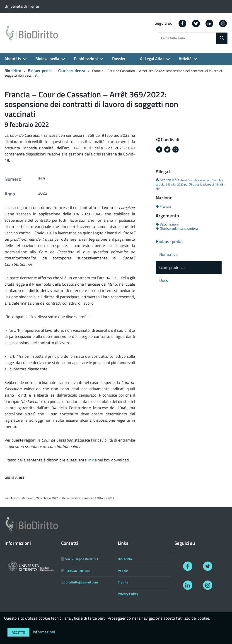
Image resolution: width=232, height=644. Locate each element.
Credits (123, 582)
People (123, 571)
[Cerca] (222, 38)
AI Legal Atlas (152, 59)
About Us (13, 59)
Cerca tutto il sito (173, 38)
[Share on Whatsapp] (176, 149)
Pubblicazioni (86, 59)
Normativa (169, 254)
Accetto (18, 632)
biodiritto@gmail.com (82, 582)
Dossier (119, 59)
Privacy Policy (128, 594)
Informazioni (44, 632)
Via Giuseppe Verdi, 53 (82, 559)
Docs (164, 280)
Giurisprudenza (72, 71)
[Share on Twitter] (168, 149)
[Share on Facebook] (160, 149)
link (91, 460)
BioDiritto (125, 559)
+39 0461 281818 (78, 571)
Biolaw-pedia (47, 59)
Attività (185, 59)
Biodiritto (13, 71)
